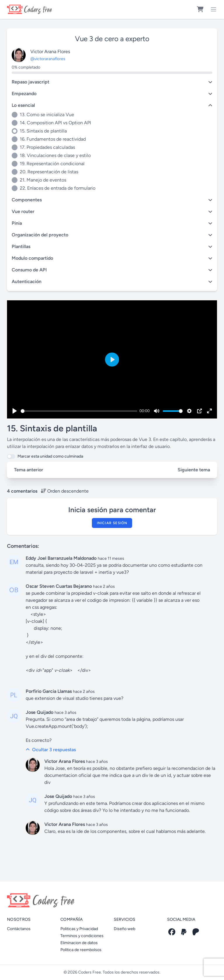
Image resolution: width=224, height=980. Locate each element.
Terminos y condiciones (82, 936)
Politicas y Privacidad (79, 929)
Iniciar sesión (112, 523)
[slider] (79, 411)
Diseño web (125, 929)
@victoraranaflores (48, 59)
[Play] (15, 411)
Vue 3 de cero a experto (112, 39)
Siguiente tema (194, 470)
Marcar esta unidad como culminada (50, 456)
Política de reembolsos (81, 950)
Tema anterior (29, 470)
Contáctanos (19, 929)
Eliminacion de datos (79, 943)
